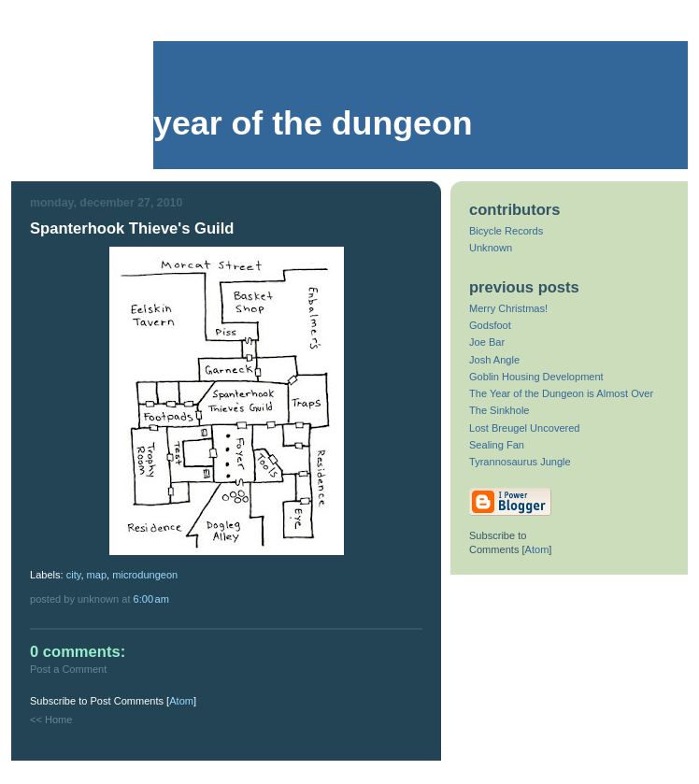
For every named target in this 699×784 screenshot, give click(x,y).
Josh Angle (494, 360)
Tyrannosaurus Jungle (520, 462)
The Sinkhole (499, 410)
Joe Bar (487, 342)
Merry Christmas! (508, 308)
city (74, 575)
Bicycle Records (506, 231)
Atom (181, 701)
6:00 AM (151, 599)
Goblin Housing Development (536, 377)
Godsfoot (490, 325)
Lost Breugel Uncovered (525, 428)
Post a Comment (68, 669)
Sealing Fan (497, 445)
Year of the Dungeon (313, 123)
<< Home (51, 720)
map (97, 575)
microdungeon (145, 575)
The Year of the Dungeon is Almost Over (561, 393)
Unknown (491, 248)
